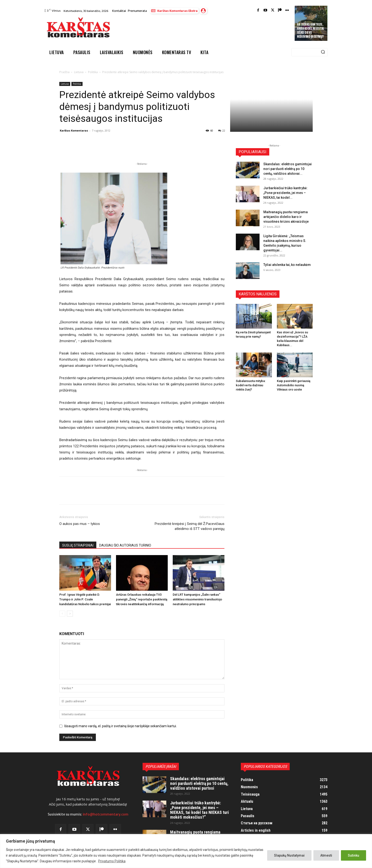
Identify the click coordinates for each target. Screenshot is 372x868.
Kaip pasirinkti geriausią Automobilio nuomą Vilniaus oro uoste (294, 385)
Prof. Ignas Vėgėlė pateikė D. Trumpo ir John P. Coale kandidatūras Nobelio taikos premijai (85, 599)
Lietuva (79, 72)
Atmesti (326, 855)
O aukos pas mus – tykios (80, 524)
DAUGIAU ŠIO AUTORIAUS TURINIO (125, 545)
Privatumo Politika (112, 861)
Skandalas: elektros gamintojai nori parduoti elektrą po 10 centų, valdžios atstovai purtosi (199, 783)
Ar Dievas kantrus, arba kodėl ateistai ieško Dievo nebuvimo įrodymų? (310, 30)
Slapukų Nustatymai (289, 855)
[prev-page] (62, 614)
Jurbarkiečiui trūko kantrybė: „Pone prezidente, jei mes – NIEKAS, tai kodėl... (286, 193)
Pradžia (64, 72)
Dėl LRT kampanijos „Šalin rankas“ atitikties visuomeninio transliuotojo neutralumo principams (197, 599)
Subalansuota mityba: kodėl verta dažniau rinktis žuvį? (251, 385)
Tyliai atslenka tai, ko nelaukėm (287, 265)
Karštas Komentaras (74, 130)
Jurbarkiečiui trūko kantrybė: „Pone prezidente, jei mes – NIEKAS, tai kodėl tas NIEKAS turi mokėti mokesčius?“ (200, 810)
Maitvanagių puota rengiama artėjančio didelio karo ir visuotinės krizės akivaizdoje (286, 217)
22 (222, 130)
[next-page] (70, 614)
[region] (186, 851)
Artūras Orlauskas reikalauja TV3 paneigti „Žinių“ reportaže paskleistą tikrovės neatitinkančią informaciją (142, 599)
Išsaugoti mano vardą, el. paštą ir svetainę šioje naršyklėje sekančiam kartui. (121, 726)
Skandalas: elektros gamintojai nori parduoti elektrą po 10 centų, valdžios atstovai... (288, 169)
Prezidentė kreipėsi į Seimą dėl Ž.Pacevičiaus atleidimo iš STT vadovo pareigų (190, 526)
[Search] (323, 52)
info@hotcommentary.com (106, 814)
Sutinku (353, 855)
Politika (93, 72)
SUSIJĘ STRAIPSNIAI (78, 545)
